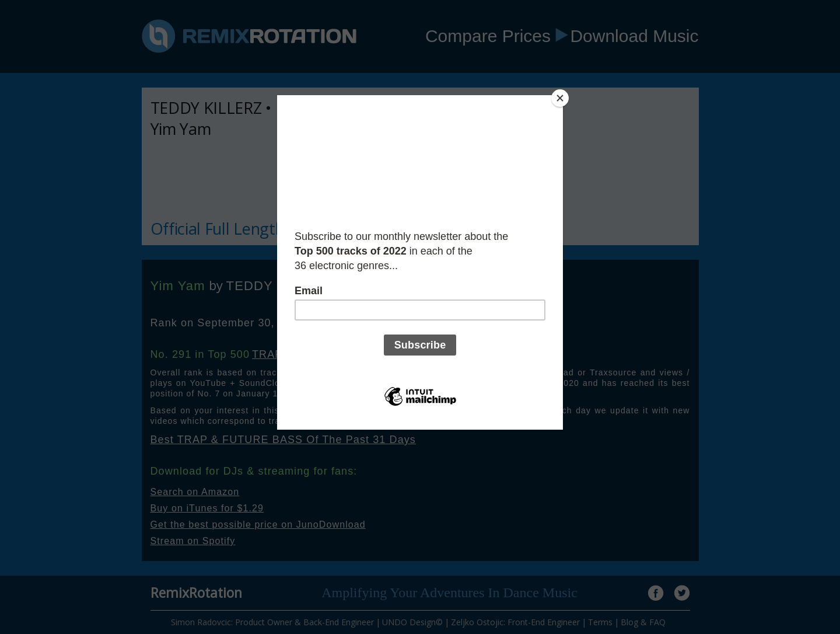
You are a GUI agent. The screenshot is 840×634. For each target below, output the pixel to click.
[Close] (560, 98)
